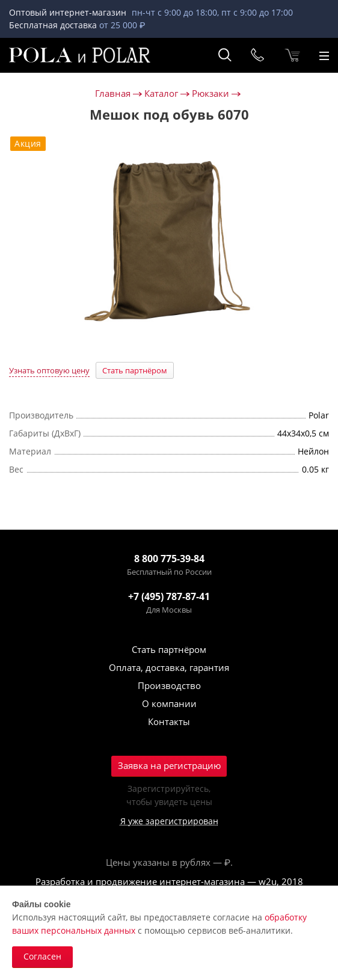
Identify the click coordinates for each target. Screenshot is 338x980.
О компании (169, 703)
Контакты (169, 721)
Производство (169, 685)
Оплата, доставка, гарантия (169, 667)
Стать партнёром (135, 370)
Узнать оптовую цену (49, 370)
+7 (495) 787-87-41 (169, 596)
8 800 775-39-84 (169, 559)
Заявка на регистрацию (169, 765)
